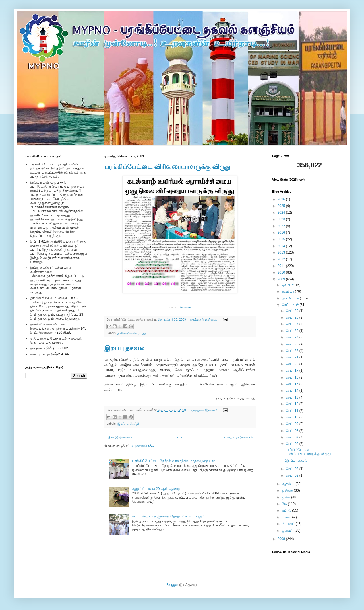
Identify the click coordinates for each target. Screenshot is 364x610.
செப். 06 (292, 444)
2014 (282, 246)
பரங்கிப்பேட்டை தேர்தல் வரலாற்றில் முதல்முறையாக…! (176, 461)
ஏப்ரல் (287, 510)
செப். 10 (292, 417)
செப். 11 (292, 411)
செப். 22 (292, 351)
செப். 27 (292, 324)
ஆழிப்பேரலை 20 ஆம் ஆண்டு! (157, 489)
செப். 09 (292, 424)
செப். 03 (292, 469)
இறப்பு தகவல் (124, 348)
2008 (282, 539)
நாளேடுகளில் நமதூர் (133, 333)
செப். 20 (292, 364)
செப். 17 (292, 371)
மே (285, 504)
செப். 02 (292, 475)
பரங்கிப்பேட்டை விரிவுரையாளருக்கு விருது (167, 167)
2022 (282, 226)
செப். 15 (292, 384)
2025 (282, 206)
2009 (282, 279)
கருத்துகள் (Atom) (145, 445)
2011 (282, 266)
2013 (282, 252)
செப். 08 (292, 431)
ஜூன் (286, 497)
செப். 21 (292, 357)
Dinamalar (185, 307)
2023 (282, 219)
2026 (282, 199)
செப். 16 (292, 377)
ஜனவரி (288, 531)
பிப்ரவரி (288, 524)
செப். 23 (292, 344)
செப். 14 (292, 391)
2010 (282, 272)
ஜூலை (288, 490)
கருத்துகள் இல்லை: (204, 319)
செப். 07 (292, 437)
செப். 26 (292, 331)
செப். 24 (292, 337)
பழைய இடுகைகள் (239, 437)
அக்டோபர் (291, 298)
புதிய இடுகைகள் (119, 437)
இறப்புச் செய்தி (128, 424)
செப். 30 (292, 311)
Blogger (172, 585)
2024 (282, 213)
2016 (282, 233)
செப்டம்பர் (290, 305)
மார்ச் (286, 517)
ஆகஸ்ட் (288, 484)
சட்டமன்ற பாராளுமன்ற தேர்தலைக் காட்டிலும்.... (170, 516)
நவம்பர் (288, 291)
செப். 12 (292, 404)
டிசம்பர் (288, 285)
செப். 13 (292, 397)
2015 (282, 239)
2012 (282, 259)
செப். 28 (292, 317)
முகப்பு (178, 437)
